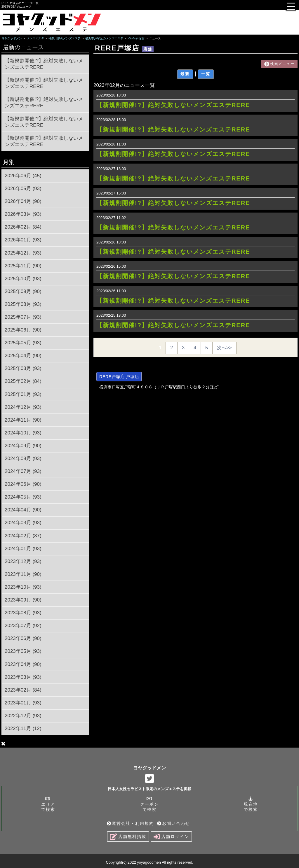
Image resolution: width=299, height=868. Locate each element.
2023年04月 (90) (23, 664)
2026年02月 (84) (23, 227)
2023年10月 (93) (23, 587)
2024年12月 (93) (23, 407)
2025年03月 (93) (23, 368)
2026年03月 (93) (23, 214)
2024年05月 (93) (23, 497)
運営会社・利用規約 (130, 823)
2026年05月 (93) (23, 188)
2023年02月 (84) (23, 690)
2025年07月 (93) (23, 317)
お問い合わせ (174, 823)
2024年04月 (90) (23, 510)
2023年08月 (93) (23, 613)
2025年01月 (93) (23, 394)
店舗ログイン (171, 837)
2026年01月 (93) (23, 240)
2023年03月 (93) (23, 677)
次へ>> (224, 348)
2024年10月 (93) (23, 433)
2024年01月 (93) (23, 549)
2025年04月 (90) (23, 356)
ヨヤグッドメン (149, 768)
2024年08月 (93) (23, 458)
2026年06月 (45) (23, 176)
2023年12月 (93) (23, 561)
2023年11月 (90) (23, 574)
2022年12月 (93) (23, 716)
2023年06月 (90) (23, 638)
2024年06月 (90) (23, 484)
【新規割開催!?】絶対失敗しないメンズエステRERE (44, 64)
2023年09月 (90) (23, 600)
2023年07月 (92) (23, 626)
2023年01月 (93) (23, 703)
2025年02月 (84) (23, 381)
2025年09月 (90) (23, 291)
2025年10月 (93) (23, 279)
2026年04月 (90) (23, 201)
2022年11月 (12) (23, 728)
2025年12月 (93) (23, 253)
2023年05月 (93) (23, 651)
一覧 (206, 74)
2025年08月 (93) (23, 304)
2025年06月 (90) (23, 330)
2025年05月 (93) (23, 343)
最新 (185, 74)
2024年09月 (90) (23, 446)
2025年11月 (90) (23, 266)
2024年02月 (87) (23, 536)
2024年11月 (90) (23, 420)
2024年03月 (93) (23, 523)
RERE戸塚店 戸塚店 (119, 377)
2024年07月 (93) (23, 471)
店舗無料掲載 (128, 837)
